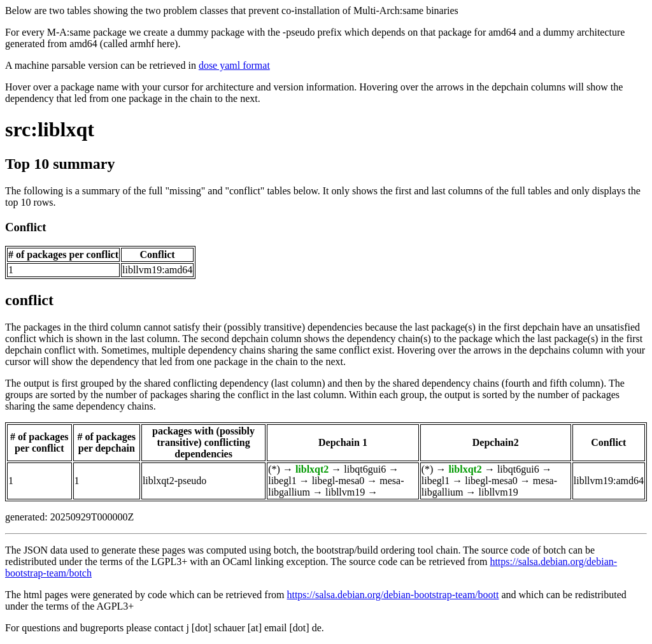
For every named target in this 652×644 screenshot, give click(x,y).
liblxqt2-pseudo (174, 481)
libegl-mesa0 (338, 481)
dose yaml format (234, 65)
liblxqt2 (312, 469)
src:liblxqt (50, 129)
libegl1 (282, 481)
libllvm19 (345, 492)
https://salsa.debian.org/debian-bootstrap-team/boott (393, 595)
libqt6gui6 (365, 469)
